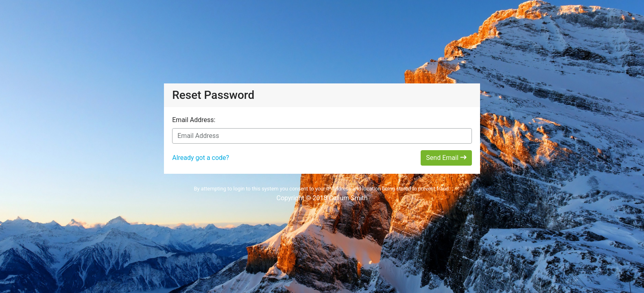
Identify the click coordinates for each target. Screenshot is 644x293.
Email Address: (194, 120)
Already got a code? (201, 158)
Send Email (446, 158)
